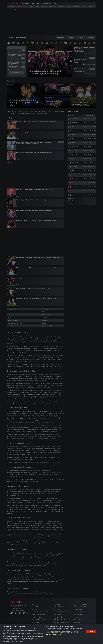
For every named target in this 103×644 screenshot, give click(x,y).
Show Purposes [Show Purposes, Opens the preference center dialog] (92, 636)
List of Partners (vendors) (53, 634)
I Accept (91, 631)
